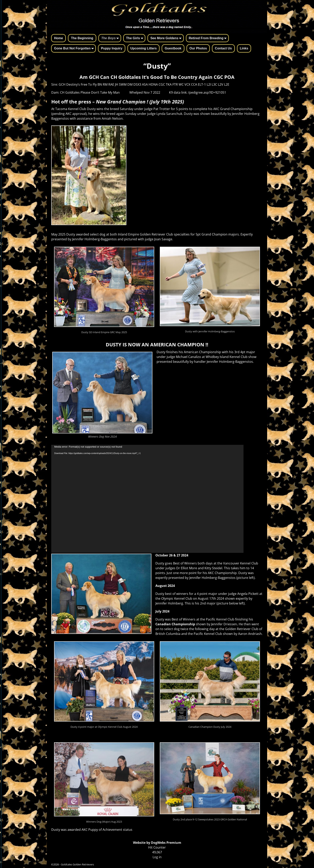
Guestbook (173, 48)
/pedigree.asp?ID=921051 (207, 92)
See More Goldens (167, 38)
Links (244, 48)
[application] (147, 499)
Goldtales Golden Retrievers (77, 864)
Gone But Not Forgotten (75, 49)
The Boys (111, 38)
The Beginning (82, 38)
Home (58, 38)
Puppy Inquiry (112, 48)
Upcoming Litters (144, 48)
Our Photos (198, 48)
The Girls (135, 38)
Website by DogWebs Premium (157, 843)
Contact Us (223, 48)
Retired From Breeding (209, 38)
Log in (157, 857)
